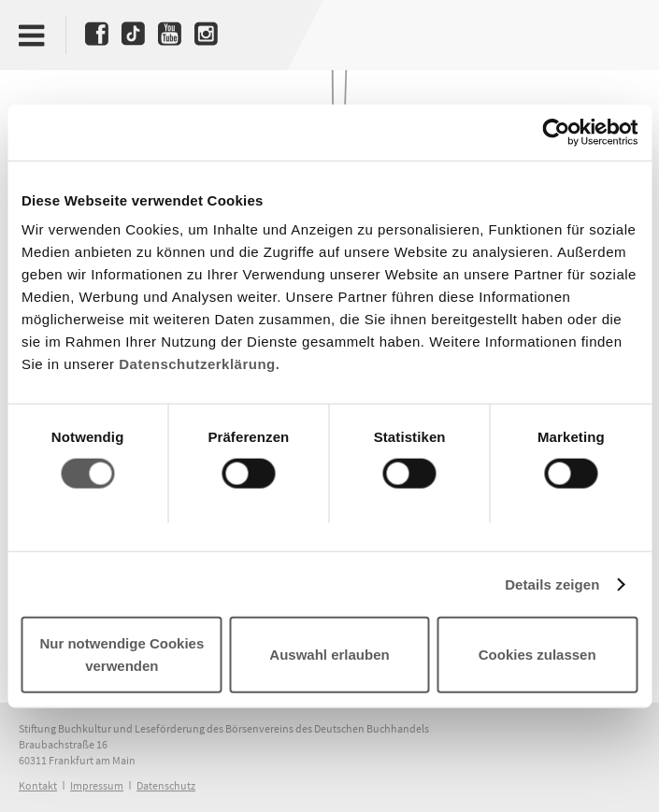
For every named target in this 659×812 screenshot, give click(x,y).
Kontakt (38, 785)
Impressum (97, 785)
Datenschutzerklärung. (199, 364)
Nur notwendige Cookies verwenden (122, 655)
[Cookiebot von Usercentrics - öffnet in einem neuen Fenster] (556, 132)
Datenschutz (166, 785)
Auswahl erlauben (329, 655)
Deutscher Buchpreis (609, 35)
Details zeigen (552, 584)
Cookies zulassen (537, 655)
